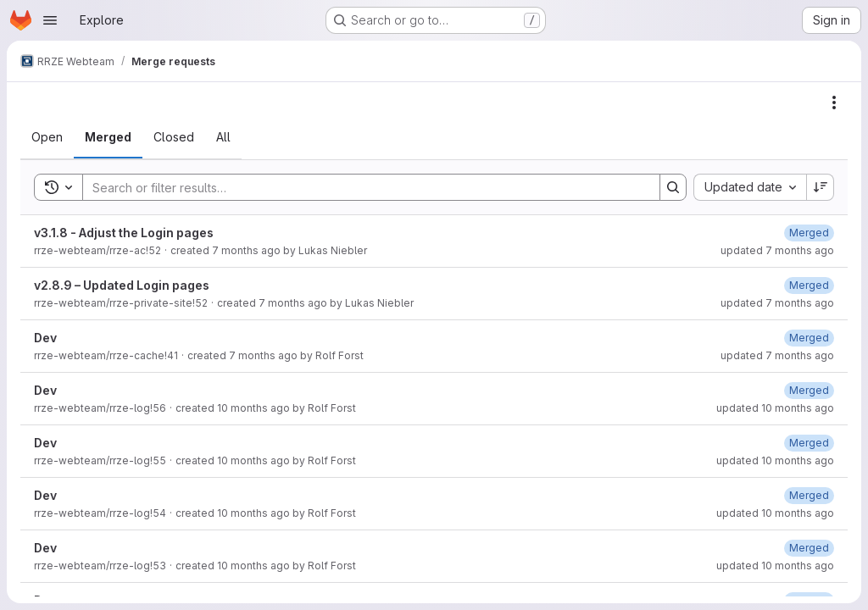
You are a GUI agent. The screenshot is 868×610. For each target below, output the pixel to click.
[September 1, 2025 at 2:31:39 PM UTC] (809, 443)
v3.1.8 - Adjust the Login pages (124, 233)
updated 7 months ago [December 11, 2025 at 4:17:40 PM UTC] (777, 250)
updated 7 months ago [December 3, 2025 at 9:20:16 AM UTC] (777, 355)
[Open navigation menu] (50, 20)
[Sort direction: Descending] (821, 187)
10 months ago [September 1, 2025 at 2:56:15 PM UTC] (253, 408)
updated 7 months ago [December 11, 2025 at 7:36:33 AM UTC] (777, 303)
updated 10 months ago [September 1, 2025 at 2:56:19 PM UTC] (775, 408)
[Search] (363, 187)
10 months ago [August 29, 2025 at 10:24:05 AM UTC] (253, 566)
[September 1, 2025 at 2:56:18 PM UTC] (809, 390)
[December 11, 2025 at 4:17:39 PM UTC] (809, 233)
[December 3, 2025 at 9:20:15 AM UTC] (809, 338)
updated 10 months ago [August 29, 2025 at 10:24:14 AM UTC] (775, 566)
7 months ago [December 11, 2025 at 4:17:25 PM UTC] (246, 250)
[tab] (47, 137)
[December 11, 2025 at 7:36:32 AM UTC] (809, 285)
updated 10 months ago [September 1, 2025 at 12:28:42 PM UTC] (775, 513)
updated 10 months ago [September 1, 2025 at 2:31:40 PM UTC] (775, 460)
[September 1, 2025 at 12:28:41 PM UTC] (809, 495)
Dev (45, 338)
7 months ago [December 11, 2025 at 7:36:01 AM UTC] (293, 303)
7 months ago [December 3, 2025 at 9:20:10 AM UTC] (263, 355)
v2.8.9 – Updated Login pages (122, 285)
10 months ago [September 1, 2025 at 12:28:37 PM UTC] (253, 513)
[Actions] (834, 103)
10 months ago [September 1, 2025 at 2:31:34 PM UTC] (253, 460)
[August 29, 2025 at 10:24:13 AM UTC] (809, 548)
